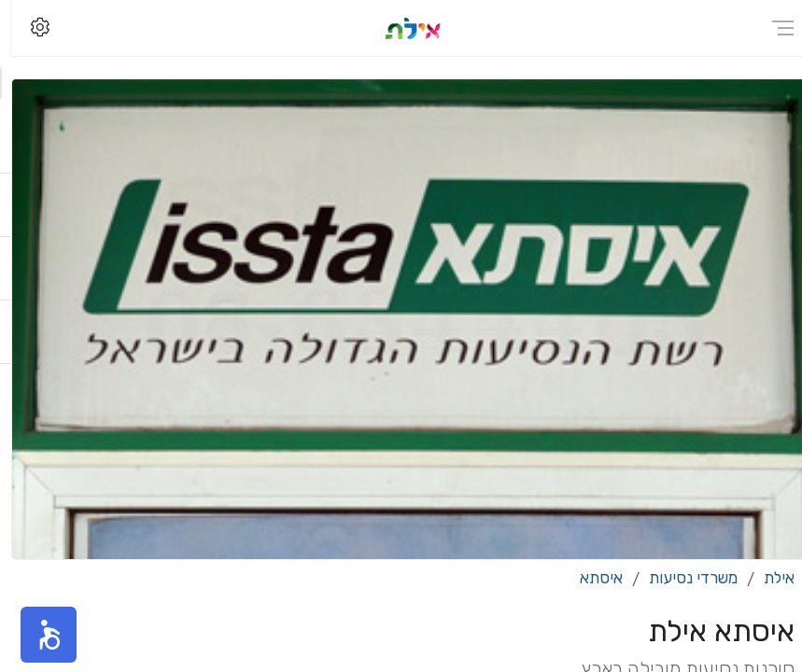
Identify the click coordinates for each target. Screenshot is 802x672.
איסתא (590, 578)
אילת (768, 578)
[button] (37, 635)
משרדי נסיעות (682, 578)
